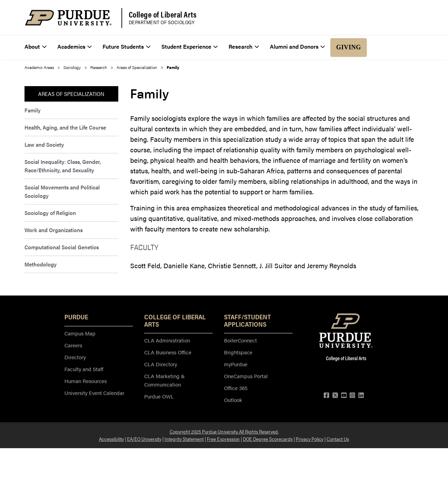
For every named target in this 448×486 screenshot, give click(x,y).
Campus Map (80, 333)
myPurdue (236, 364)
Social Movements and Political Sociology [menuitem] (62, 191)
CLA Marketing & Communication (164, 380)
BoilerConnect (240, 340)
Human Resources (86, 381)
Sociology (72, 67)
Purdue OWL (159, 396)
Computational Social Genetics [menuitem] (62, 247)
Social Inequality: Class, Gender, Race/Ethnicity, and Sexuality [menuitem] (63, 166)
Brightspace (238, 352)
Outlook (233, 400)
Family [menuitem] (33, 110)
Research (99, 67)
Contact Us (338, 439)
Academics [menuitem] (75, 46)
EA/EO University (144, 439)
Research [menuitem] (244, 46)
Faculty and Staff (84, 369)
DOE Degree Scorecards (268, 439)
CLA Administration (167, 340)
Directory (75, 357)
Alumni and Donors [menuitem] (297, 46)
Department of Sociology (162, 22)
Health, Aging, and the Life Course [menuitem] (65, 127)
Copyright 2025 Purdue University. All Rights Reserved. (224, 431)
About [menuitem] (36, 46)
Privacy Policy (310, 439)
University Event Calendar (94, 393)
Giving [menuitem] (348, 47)
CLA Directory (161, 364)
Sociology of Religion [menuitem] (50, 213)
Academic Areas (39, 67)
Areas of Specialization (137, 67)
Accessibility (111, 439)
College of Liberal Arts (163, 14)
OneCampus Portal (246, 376)
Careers (73, 345)
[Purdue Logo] (68, 18)
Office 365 (236, 388)
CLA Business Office (168, 352)
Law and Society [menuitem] (44, 144)
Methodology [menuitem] (41, 264)
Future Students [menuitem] (127, 46)
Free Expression (223, 439)
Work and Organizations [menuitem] (54, 230)
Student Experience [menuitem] (190, 46)
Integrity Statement (184, 439)
